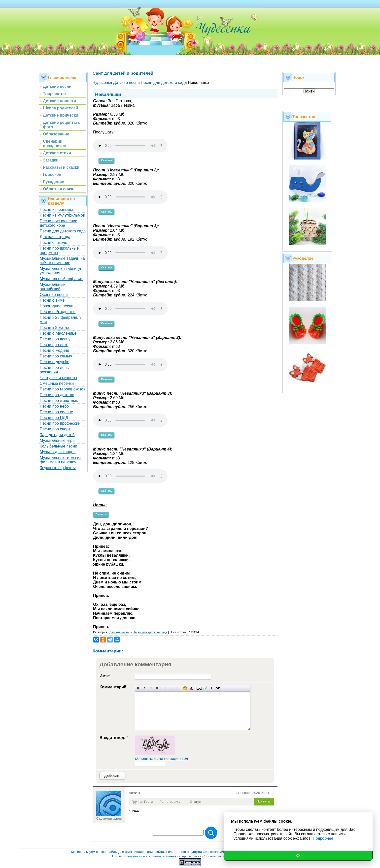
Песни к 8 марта (55, 328)
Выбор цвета (191, 688)
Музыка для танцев (58, 452)
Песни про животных (59, 401)
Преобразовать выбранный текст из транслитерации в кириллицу (212, 688)
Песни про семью (56, 356)
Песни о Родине (54, 350)
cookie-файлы (107, 852)
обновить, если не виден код (162, 758)
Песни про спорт (55, 429)
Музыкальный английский (53, 287)
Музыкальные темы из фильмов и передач (60, 460)
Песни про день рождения (54, 370)
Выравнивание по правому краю (177, 688)
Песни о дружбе (54, 362)
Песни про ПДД (54, 418)
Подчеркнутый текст (151, 688)
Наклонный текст (144, 688)
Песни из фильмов (57, 209)
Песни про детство (57, 395)
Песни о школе (53, 242)
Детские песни (119, 632)
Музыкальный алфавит (61, 279)
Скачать (106, 160)
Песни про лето (54, 345)
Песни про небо (54, 406)
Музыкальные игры (57, 440)
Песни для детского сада (63, 231)
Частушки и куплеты (58, 378)
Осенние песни (54, 295)
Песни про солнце (56, 412)
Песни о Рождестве (58, 312)
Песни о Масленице (58, 333)
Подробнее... (325, 838)
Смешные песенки (57, 383)
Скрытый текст (199, 688)
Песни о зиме (52, 300)
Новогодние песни (57, 306)
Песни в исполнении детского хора (59, 223)
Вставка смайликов (185, 688)
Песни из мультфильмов (62, 215)
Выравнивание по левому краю (165, 688)
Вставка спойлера (218, 688)
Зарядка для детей (57, 435)
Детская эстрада (55, 237)
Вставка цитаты (205, 688)
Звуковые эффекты (58, 468)
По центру (171, 688)
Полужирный (138, 688)
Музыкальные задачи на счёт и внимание (62, 261)
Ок (298, 856)
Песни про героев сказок (62, 389)
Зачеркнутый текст (157, 688)
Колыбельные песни (58, 446)
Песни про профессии (60, 423)
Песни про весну (55, 339)
